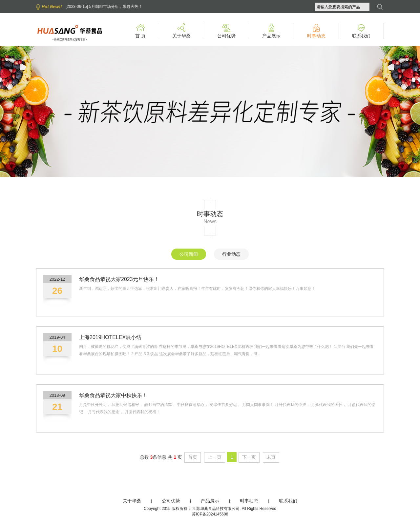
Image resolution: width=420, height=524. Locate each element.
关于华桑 (181, 33)
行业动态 (231, 254)
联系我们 (361, 33)
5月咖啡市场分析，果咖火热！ (116, 7)
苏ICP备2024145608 (210, 514)
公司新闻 (189, 254)
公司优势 (226, 33)
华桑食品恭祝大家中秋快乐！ (113, 395)
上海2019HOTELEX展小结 (110, 337)
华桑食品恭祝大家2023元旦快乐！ (119, 279)
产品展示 (271, 33)
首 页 (140, 33)
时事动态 (316, 33)
